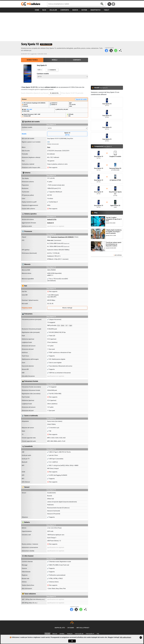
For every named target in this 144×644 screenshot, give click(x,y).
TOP (72, 624)
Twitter (111, 51)
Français (70, 634)
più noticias (118, 255)
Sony (49, 147)
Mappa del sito (60, 628)
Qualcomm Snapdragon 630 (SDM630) (62, 237)
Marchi (75, 10)
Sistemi (84, 10)
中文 (98, 634)
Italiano (47, 634)
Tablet (107, 10)
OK (72, 641)
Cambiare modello (43, 74)
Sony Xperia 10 (107, 102)
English (55, 634)
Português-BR (79, 634)
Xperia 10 (67, 134)
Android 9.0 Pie (52, 220)
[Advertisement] (72, 27)
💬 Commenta (52, 70)
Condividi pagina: (120, 51)
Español (62, 634)
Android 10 (50, 223)
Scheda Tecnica (32, 60)
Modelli (55, 60)
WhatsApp (116, 51)
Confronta (65, 10)
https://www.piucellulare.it (31, 4)
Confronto (77, 60)
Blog (44, 10)
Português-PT (90, 634)
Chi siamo (71, 628)
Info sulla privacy (83, 628)
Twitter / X (109, 4)
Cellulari (53, 10)
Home (37, 10)
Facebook (113, 4)
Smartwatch (95, 10)
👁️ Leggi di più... (55, 93)
